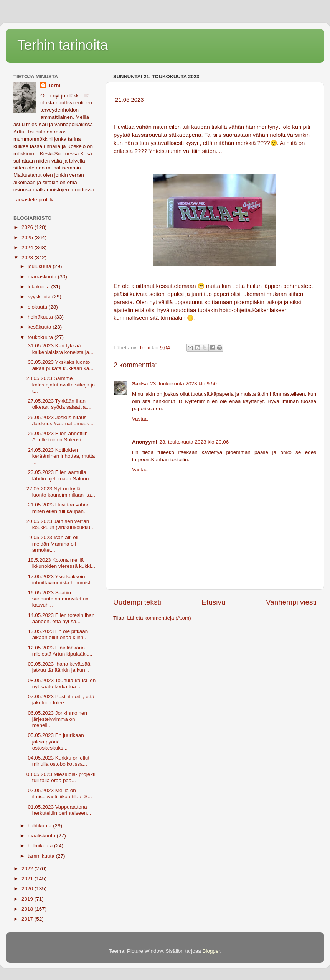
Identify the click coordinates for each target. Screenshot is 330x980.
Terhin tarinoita (63, 45)
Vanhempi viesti (291, 602)
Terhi (54, 85)
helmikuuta (41, 846)
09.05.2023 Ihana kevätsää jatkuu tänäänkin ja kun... (59, 667)
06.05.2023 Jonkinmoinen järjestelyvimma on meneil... (57, 719)
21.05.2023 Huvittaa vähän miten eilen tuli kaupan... (58, 508)
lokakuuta (40, 287)
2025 (28, 238)
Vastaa (140, 419)
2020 (28, 889)
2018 (28, 909)
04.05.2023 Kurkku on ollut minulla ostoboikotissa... (58, 761)
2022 (28, 869)
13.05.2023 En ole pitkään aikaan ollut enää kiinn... (57, 634)
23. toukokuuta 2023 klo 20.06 (194, 442)
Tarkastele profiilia (34, 200)
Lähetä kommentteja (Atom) (159, 618)
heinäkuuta (41, 317)
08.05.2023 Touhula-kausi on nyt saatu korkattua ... (61, 683)
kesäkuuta (40, 327)
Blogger (211, 951)
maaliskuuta (42, 836)
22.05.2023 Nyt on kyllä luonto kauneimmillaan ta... (61, 492)
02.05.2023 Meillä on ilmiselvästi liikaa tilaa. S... (59, 793)
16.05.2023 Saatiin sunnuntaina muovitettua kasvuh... (58, 599)
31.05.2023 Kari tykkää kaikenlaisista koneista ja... (60, 349)
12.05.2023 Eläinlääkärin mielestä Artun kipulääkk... (59, 651)
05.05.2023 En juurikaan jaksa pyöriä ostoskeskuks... (55, 741)
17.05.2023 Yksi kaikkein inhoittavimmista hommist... (61, 580)
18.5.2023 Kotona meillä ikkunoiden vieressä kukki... (61, 563)
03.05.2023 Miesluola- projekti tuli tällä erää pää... (61, 777)
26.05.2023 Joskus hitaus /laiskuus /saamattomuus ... (61, 420)
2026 (28, 227)
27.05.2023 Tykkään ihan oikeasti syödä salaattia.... (59, 404)
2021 (28, 879)
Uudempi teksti (137, 602)
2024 (28, 247)
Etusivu (214, 602)
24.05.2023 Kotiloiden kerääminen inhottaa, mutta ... (61, 456)
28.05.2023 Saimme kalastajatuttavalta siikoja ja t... (61, 384)
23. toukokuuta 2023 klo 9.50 (183, 384)
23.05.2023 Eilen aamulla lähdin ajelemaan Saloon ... (61, 475)
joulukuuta (40, 266)
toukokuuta (41, 337)
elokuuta (38, 307)
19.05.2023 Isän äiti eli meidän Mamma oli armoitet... (52, 543)
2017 (28, 919)
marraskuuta (43, 277)
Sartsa (140, 384)
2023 (28, 257)
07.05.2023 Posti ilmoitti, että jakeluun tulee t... (61, 700)
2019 (28, 899)
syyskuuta (40, 297)
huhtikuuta (40, 826)
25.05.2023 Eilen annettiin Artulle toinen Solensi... (57, 437)
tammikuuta (42, 856)
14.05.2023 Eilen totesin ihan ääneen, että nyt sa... (61, 618)
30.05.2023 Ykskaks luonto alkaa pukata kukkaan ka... (60, 365)
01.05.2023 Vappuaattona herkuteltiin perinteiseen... (59, 810)
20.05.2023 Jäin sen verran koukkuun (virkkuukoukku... (61, 524)
